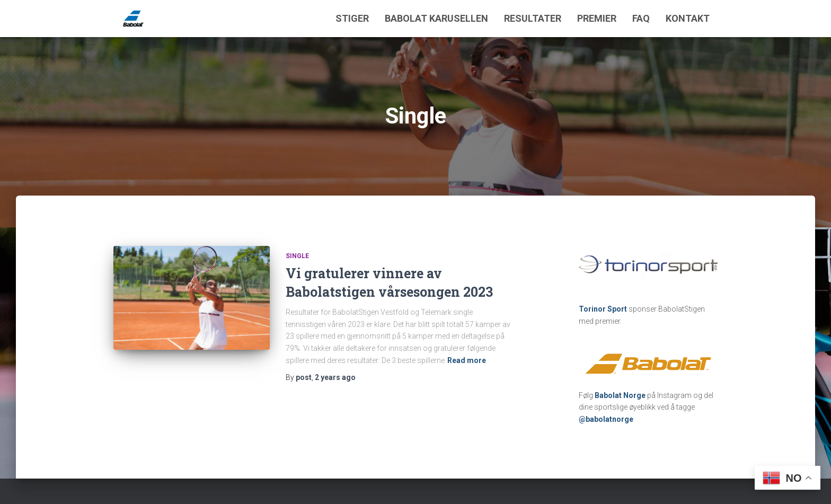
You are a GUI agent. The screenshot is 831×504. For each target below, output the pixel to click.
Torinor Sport (603, 309)
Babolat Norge (620, 395)
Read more (467, 360)
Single (297, 256)
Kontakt (688, 18)
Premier (597, 18)
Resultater (533, 18)
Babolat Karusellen (436, 18)
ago (335, 377)
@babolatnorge (606, 419)
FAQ (641, 18)
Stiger (352, 18)
